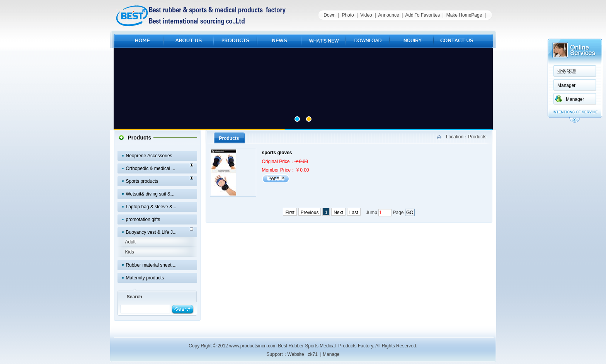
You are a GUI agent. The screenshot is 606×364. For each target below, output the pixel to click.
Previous (310, 213)
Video (366, 15)
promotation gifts (143, 219)
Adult (130, 242)
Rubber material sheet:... (151, 265)
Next (338, 213)
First (290, 213)
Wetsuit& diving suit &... (150, 194)
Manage (331, 354)
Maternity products (145, 278)
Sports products (142, 181)
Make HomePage (464, 15)
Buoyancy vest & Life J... (151, 232)
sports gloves (277, 153)
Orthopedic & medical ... (151, 168)
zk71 (313, 354)
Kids (130, 252)
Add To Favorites (422, 15)
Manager (566, 85)
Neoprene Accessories (149, 156)
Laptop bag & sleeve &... (151, 207)
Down (329, 15)
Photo (348, 15)
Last (354, 213)
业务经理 (567, 71)
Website (296, 354)
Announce (389, 15)
